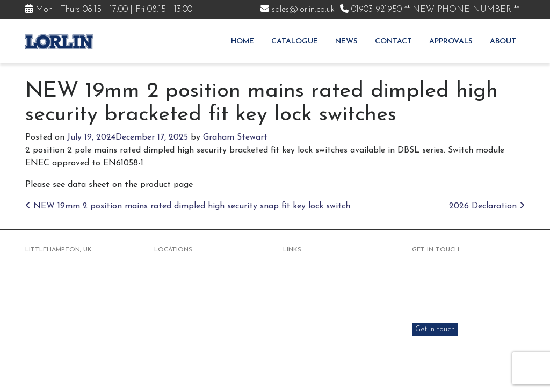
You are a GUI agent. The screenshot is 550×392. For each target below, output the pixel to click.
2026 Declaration (487, 206)
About (503, 42)
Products (298, 279)
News (346, 42)
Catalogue (295, 42)
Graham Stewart (235, 137)
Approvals (451, 42)
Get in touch (435, 329)
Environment (304, 333)
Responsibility (306, 346)
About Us (299, 292)
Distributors (303, 319)
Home (243, 42)
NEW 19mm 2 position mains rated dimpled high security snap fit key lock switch (188, 206)
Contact (393, 42)
